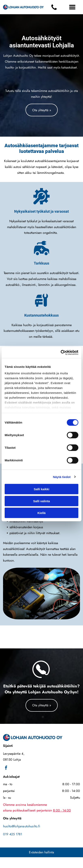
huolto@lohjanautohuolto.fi (22, 826)
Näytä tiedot (62, 477)
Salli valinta (42, 501)
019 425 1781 (13, 834)
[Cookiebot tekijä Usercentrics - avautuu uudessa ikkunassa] (61, 352)
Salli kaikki (42, 489)
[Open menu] (72, 7)
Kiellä (41, 513)
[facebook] (6, 768)
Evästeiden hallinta (41, 852)
